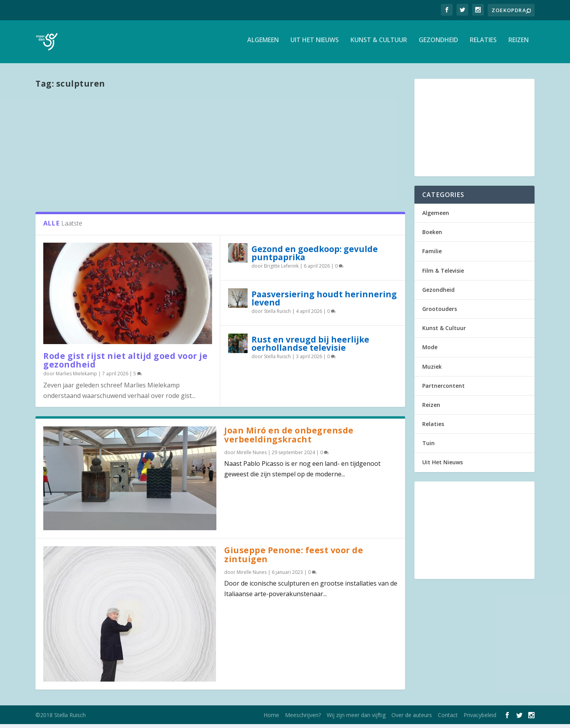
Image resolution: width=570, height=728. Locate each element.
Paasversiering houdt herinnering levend (324, 302)
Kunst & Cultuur (379, 44)
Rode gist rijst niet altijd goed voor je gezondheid (125, 364)
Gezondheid (438, 44)
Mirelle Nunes (252, 456)
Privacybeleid (480, 719)
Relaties (483, 44)
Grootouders (440, 313)
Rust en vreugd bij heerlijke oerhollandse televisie (310, 347)
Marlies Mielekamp (76, 377)
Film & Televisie (443, 274)
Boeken (432, 236)
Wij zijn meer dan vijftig (356, 719)
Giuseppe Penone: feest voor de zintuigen (294, 558)
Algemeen (263, 44)
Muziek (432, 370)
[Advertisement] (220, 153)
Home (271, 719)
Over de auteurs (412, 719)
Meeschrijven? (303, 719)
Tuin (428, 447)
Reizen (519, 44)
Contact (448, 719)
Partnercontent (443, 390)
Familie (432, 255)
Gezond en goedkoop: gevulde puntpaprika (315, 257)
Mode (430, 351)
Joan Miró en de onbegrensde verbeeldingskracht (289, 439)
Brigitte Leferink (281, 270)
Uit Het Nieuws (315, 44)
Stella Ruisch (277, 315)
